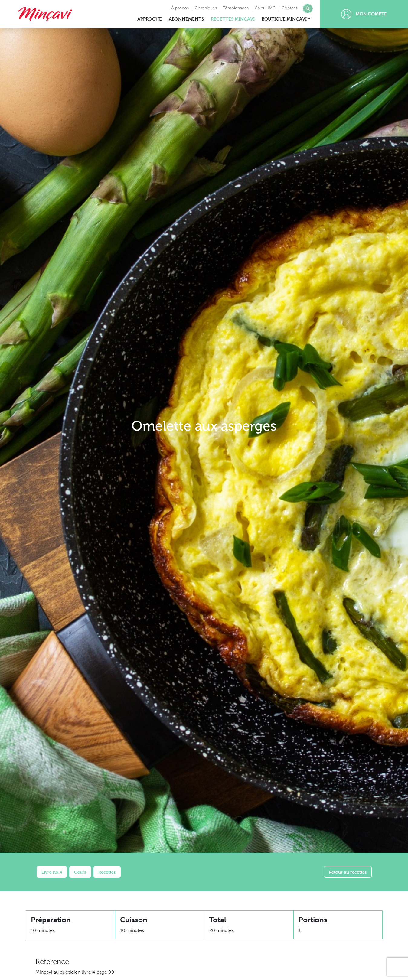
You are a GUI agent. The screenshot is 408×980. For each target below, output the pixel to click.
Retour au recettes (348, 872)
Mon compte (364, 14)
